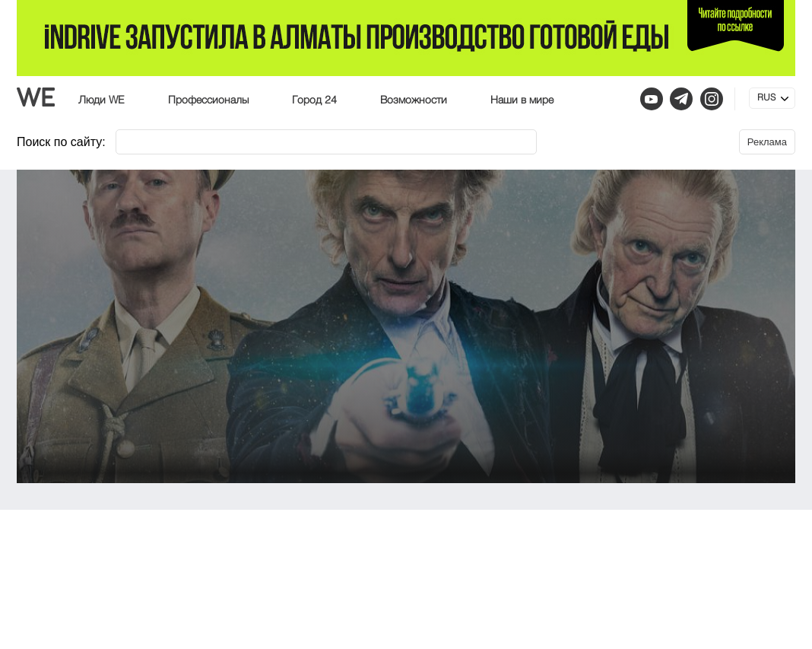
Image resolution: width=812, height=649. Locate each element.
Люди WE (101, 100)
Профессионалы (208, 100)
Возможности (414, 100)
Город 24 (314, 100)
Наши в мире (522, 100)
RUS (766, 98)
